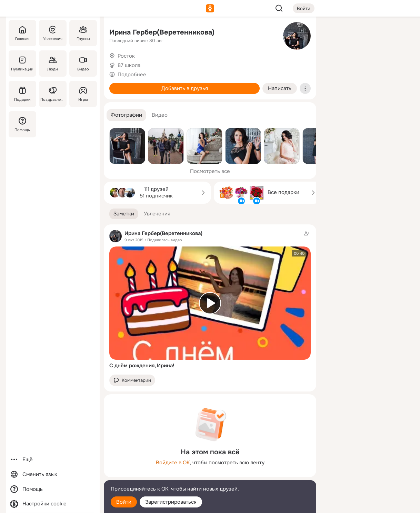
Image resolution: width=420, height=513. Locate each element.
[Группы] (83, 33)
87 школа (129, 65)
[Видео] (83, 64)
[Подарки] (22, 94)
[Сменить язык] (53, 475)
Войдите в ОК (173, 463)
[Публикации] (22, 64)
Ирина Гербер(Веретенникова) (162, 32)
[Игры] (83, 94)
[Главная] (22, 33)
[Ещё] (53, 460)
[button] (126, 115)
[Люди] (53, 64)
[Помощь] (22, 124)
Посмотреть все (210, 171)
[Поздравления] (53, 94)
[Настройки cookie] (53, 504)
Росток (126, 56)
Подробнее (132, 75)
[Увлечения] (53, 33)
